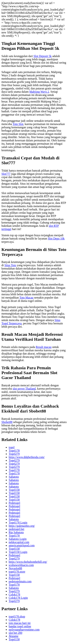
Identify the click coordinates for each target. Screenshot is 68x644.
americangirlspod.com (22, 545)
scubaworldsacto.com (21, 565)
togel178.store (17, 572)
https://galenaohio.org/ (22, 526)
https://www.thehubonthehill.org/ (28, 562)
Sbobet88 (7, 422)
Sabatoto (14, 477)
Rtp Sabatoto (16, 532)
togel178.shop (17, 616)
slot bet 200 (16, 633)
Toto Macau (26, 298)
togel (12, 447)
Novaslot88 (15, 568)
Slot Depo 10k (56, 239)
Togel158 (14, 490)
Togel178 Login (18, 523)
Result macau (44, 347)
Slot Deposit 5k (43, 56)
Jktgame (14, 636)
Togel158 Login (18, 552)
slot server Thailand (24, 389)
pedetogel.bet (17, 529)
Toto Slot (18, 124)
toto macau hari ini (20, 623)
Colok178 (14, 594)
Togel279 (14, 454)
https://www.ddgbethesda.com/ (27, 457)
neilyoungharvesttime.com (24, 630)
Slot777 (6, 174)
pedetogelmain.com (20, 581)
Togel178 (14, 451)
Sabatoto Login (18, 539)
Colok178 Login (18, 598)
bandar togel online (20, 626)
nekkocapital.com (19, 542)
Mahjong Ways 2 (39, 92)
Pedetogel (14, 503)
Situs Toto (10, 265)
